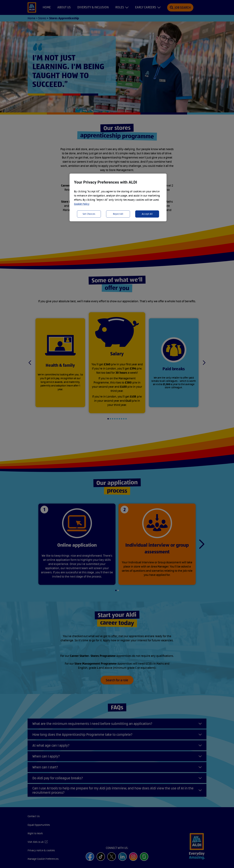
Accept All (147, 214)
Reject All (118, 214)
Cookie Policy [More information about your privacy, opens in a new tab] (82, 204)
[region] (118, 197)
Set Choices (89, 214)
